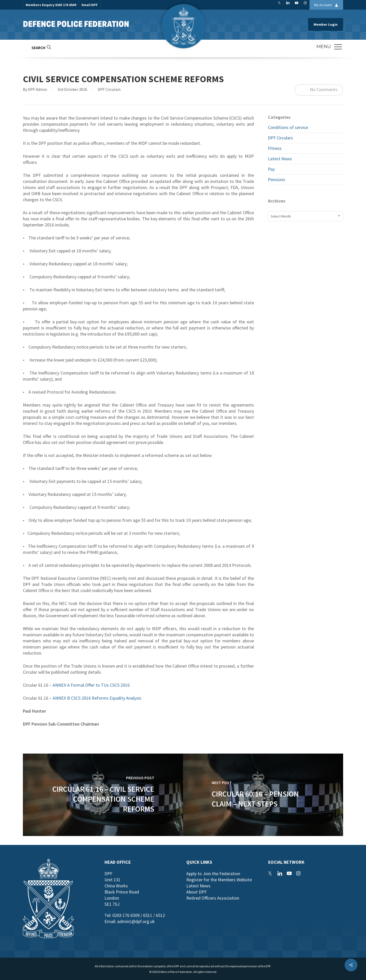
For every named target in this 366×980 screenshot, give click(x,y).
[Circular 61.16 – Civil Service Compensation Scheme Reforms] (103, 795)
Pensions (277, 179)
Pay (271, 169)
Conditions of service (288, 127)
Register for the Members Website (219, 880)
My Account (327, 5)
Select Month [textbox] (281, 216)
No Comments (319, 90)
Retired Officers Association (213, 898)
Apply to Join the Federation (213, 874)
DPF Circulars (109, 89)
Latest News (280, 159)
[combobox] (306, 216)
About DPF (196, 892)
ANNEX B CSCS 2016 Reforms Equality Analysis (97, 698)
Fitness (275, 148)
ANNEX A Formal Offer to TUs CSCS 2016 (91, 685)
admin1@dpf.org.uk (136, 921)
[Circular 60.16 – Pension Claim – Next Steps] (263, 795)
